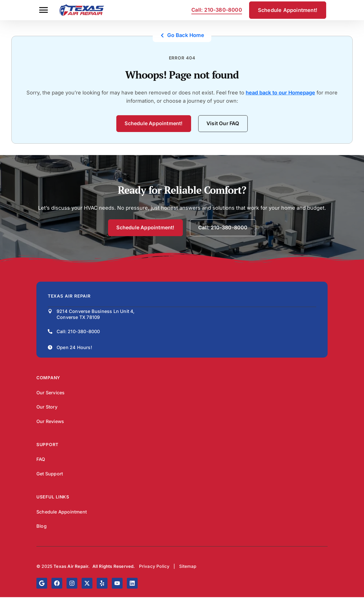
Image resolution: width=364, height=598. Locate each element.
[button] (44, 10)
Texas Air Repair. (72, 567)
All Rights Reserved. (114, 567)
